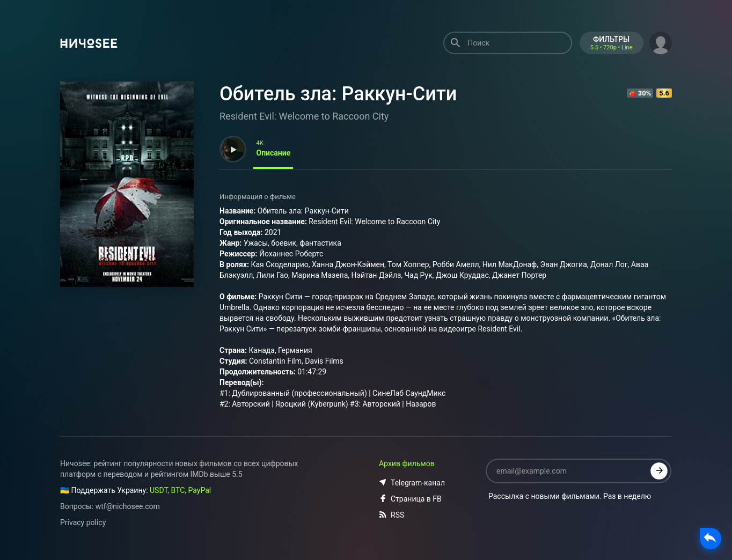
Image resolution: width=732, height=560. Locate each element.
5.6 (664, 93)
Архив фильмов (407, 463)
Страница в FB (410, 499)
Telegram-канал (412, 483)
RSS (391, 515)
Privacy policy (83, 522)
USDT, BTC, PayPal (180, 490)
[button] (661, 42)
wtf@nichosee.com (128, 506)
